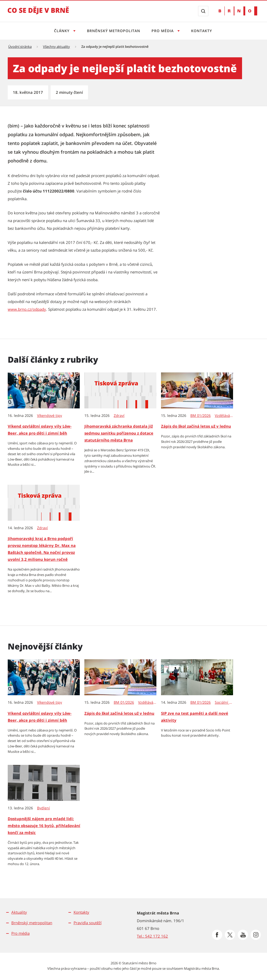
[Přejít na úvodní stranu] (38, 14)
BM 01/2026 (201, 416)
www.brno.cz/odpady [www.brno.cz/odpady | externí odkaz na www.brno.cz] (27, 309)
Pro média (20, 933)
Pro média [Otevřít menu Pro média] (164, 31)
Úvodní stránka (20, 47)
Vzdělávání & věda (224, 416)
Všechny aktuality (56, 47)
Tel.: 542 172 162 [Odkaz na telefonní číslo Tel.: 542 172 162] (152, 936)
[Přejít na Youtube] (243, 935)
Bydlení (43, 808)
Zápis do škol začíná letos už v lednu (196, 426)
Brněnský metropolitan (113, 31)
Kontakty (203, 31)
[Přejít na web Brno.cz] (238, 11)
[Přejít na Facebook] (217, 935)
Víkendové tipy (50, 416)
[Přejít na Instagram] (256, 935)
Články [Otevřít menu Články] (61, 31)
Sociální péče (224, 702)
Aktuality (19, 912)
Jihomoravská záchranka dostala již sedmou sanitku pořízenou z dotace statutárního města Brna (119, 433)
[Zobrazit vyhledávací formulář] (203, 11)
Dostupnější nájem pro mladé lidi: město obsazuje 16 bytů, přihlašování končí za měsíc (44, 826)
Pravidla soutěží (88, 923)
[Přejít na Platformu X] (230, 935)
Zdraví (119, 416)
